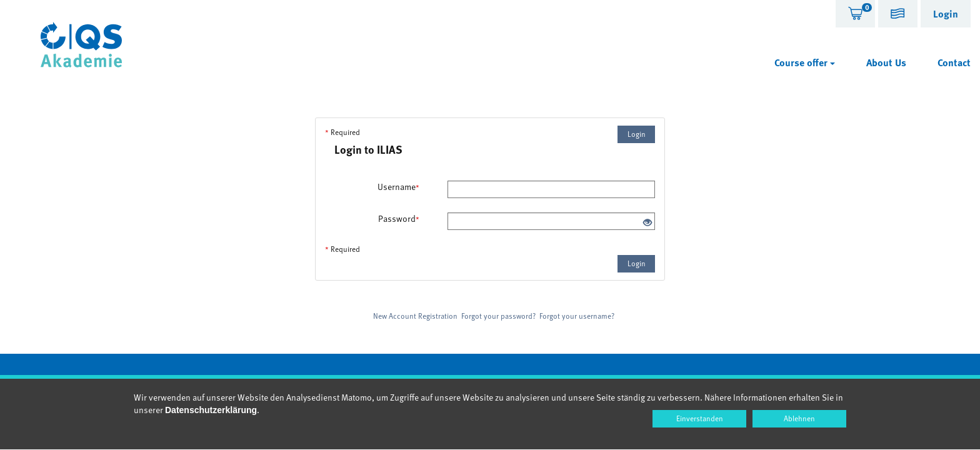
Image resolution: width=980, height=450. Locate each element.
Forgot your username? (577, 316)
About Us (886, 62)
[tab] (855, 14)
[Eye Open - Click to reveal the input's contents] (647, 223)
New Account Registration (415, 316)
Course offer (805, 62)
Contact (954, 62)
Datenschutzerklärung (211, 410)
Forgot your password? (498, 316)
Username (398, 187)
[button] (898, 15)
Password (399, 219)
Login (637, 134)
